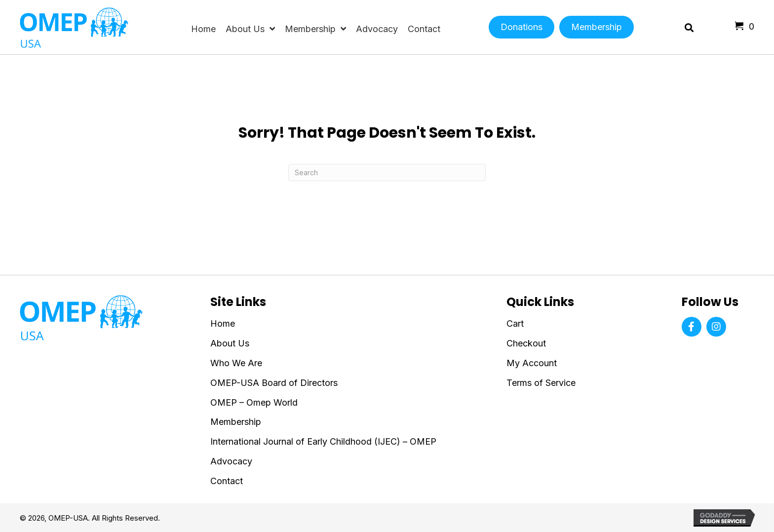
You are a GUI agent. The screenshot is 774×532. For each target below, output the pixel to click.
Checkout (526, 343)
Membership (236, 422)
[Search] (387, 172)
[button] (692, 327)
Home (223, 323)
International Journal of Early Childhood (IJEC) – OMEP (323, 441)
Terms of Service (541, 383)
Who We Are (236, 363)
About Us (230, 343)
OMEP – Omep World (254, 402)
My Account (532, 363)
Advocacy (231, 461)
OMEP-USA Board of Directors (274, 383)
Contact (227, 481)
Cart (515, 323)
